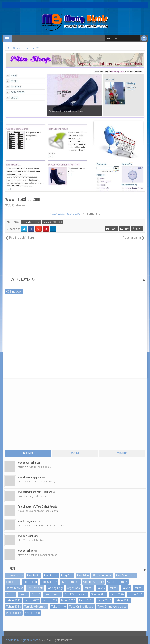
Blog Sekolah (49, 582)
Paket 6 (11, 594)
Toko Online (58, 607)
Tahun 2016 (104, 600)
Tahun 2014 (68, 600)
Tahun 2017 (122, 600)
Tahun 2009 (117, 594)
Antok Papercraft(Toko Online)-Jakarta (37, 506)
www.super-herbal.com (29, 462)
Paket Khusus (52, 594)
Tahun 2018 (13, 607)
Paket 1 (88, 588)
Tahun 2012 (32, 600)
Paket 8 (36, 594)
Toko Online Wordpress (112, 607)
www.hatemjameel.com (29, 521)
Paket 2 (101, 588)
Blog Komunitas (102, 576)
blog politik (13, 582)
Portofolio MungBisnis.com (21, 640)
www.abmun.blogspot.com (31, 477)
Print (125, 229)
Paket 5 (138, 588)
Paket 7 (23, 594)
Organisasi (74, 588)
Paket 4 (126, 588)
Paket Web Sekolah (76, 594)
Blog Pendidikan (126, 576)
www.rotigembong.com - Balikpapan (36, 492)
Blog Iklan (83, 576)
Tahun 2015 (86, 600)
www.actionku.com (27, 550)
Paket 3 (113, 588)
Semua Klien (28, 222)
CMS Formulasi (70, 582)
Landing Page (55, 588)
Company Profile (93, 582)
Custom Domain (117, 582)
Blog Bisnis (51, 576)
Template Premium (36, 607)
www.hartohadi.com (28, 536)
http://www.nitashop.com (67, 214)
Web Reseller (14, 613)
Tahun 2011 (13, 600)
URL (137, 229)
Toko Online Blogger (82, 607)
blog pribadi (30, 582)
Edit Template (35, 588)
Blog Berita (34, 576)
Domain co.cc (15, 588)
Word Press (33, 613)
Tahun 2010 (49, 222)
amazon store (15, 576)
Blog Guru (67, 576)
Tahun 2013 (50, 600)
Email (111, 229)
